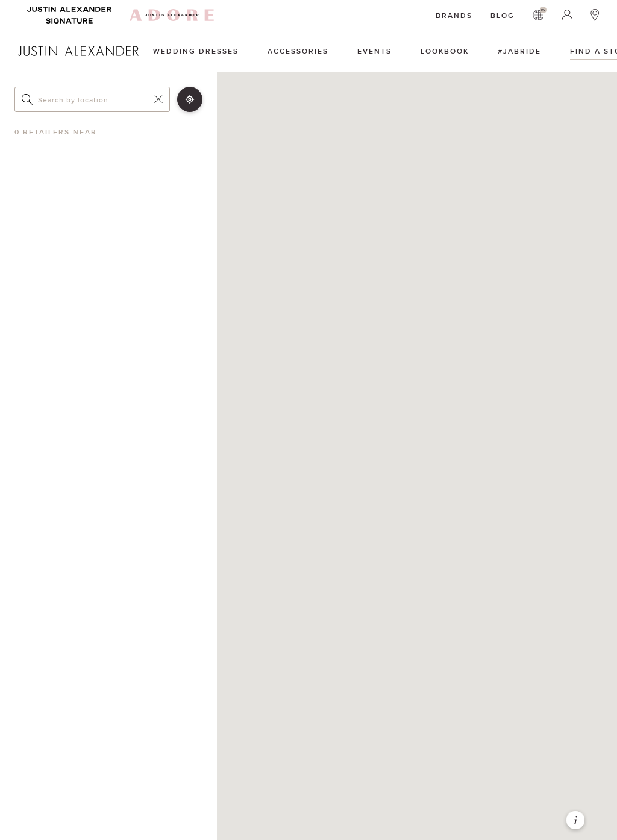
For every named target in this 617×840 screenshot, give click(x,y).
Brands (454, 15)
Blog (503, 15)
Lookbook (445, 51)
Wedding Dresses (196, 51)
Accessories (298, 51)
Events (374, 51)
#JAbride (519, 51)
